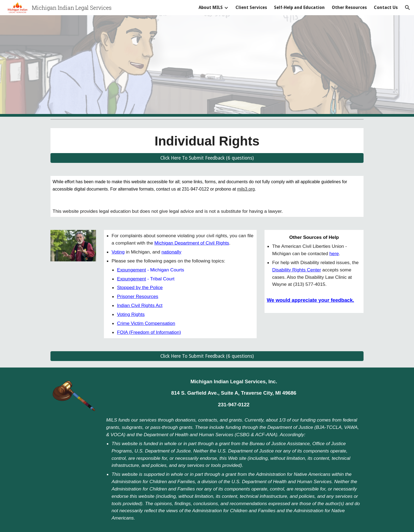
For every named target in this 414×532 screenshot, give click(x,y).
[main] (207, 141)
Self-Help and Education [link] (299, 7)
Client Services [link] (251, 7)
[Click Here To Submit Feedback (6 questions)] (207, 158)
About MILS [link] (211, 7)
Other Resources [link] (349, 7)
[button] (407, 8)
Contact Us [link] (386, 7)
